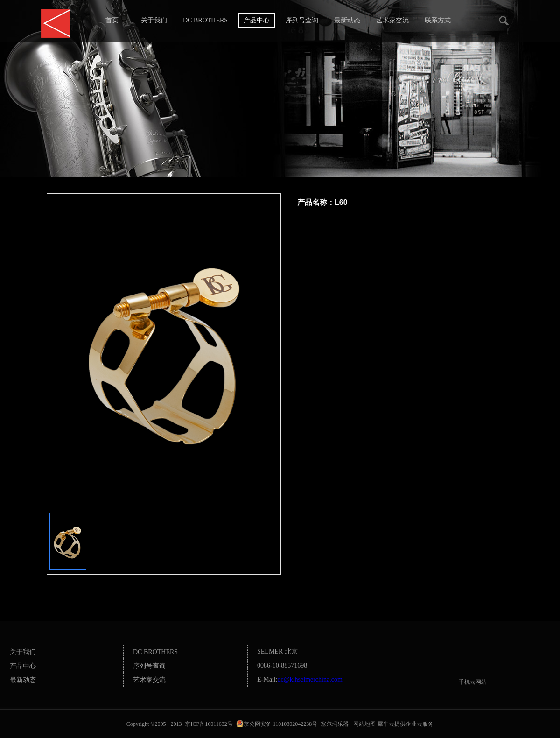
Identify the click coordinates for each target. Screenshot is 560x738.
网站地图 (363, 724)
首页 (112, 20)
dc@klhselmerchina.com (310, 679)
